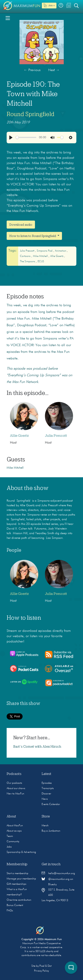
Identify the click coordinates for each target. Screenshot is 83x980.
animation (61, 251)
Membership (17, 864)
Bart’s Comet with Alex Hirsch (37, 747)
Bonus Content (15, 905)
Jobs (9, 847)
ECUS (41, 262)
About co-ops (14, 831)
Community (13, 842)
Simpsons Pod (45, 251)
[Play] (11, 138)
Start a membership (17, 873)
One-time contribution (19, 900)
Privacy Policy (41, 971)
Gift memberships (16, 884)
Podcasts (14, 774)
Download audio (21, 225)
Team (10, 836)
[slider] (26, 137)
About (11, 816)
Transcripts (48, 788)
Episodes (47, 783)
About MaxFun (15, 826)
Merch (45, 826)
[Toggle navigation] (8, 18)
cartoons (26, 256)
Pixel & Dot (45, 966)
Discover (46, 794)
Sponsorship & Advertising (21, 852)
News (45, 799)
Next (54, 70)
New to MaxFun (15, 794)
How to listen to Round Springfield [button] (33, 236)
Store (46, 816)
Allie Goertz (57, 256)
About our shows (16, 788)
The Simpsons (28, 262)
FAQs (10, 911)
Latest (46, 774)
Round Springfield (31, 114)
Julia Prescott (27, 251)
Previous (32, 70)
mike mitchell (41, 256)
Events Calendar (51, 804)
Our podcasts (14, 783)
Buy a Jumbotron (51, 831)
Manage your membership (21, 879)
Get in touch (51, 864)
